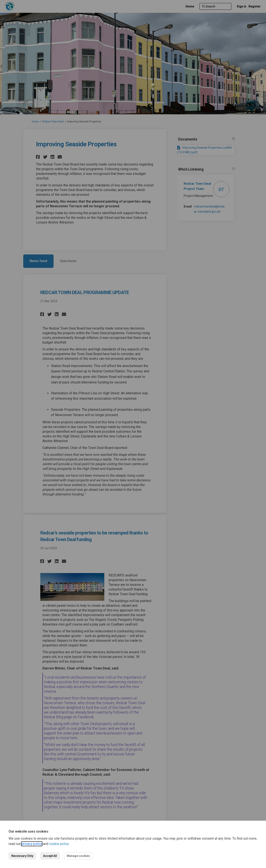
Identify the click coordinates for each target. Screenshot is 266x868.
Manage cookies (78, 856)
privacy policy (32, 844)
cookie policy (59, 844)
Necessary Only (22, 856)
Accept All (50, 856)
